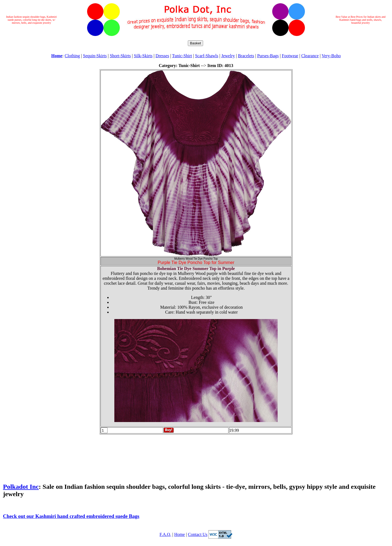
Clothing (72, 56)
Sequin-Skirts (95, 56)
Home (180, 534)
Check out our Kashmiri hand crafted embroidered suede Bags (71, 516)
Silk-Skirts (143, 56)
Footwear (290, 56)
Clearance (310, 56)
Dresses (162, 56)
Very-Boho (331, 56)
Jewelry (228, 56)
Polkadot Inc (21, 487)
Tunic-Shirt (182, 56)
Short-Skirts (120, 56)
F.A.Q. (165, 534)
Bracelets (246, 56)
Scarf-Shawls (206, 56)
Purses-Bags (268, 56)
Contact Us (198, 534)
